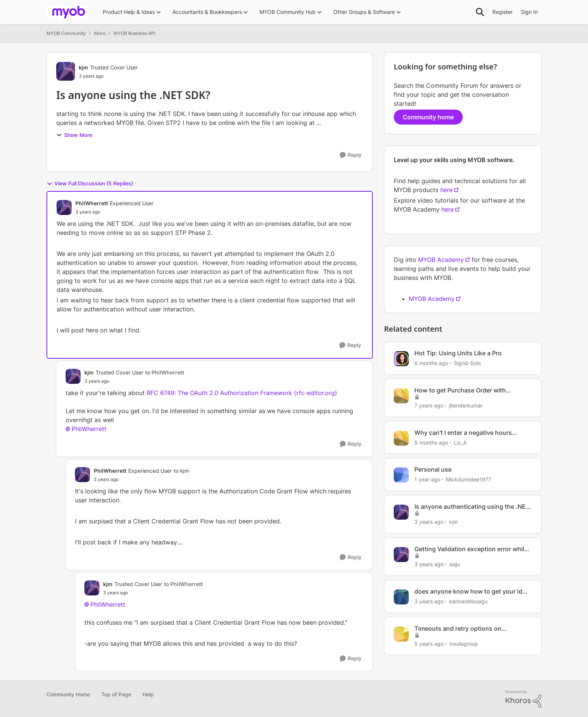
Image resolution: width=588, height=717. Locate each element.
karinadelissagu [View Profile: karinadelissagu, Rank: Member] (468, 601)
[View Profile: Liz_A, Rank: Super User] (401, 438)
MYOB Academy (441, 260)
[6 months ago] (431, 363)
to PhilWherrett (165, 372)
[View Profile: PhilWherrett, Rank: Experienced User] (64, 207)
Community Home (68, 694)
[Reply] (351, 155)
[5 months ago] (431, 442)
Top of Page (116, 694)
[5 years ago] (429, 643)
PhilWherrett (89, 429)
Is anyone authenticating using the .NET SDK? (472, 507)
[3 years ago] (429, 522)
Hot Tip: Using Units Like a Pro (458, 353)
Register (502, 12)
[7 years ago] (429, 405)
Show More (74, 135)
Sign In (529, 12)
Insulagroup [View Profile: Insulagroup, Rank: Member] (464, 643)
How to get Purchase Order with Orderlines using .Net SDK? (460, 390)
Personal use (433, 469)
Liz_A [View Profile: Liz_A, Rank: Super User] (460, 442)
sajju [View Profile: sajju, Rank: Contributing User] (455, 564)
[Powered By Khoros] (523, 699)
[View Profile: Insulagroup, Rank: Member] (401, 634)
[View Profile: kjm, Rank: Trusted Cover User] (66, 71)
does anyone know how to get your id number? (468, 591)
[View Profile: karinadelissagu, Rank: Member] (401, 597)
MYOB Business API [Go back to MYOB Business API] (134, 33)
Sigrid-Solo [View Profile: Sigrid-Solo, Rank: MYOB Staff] (467, 363)
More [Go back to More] (100, 33)
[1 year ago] (427, 479)
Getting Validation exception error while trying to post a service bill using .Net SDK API (471, 549)
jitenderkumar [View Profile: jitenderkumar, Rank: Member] (466, 405)
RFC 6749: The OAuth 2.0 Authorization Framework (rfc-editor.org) (242, 393)
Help (148, 694)
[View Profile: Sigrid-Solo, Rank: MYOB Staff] (401, 359)
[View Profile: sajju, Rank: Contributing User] (401, 555)
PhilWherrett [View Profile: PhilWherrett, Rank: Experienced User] (92, 203)
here (446, 190)
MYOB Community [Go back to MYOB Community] (66, 33)
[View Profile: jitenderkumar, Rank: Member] (401, 396)
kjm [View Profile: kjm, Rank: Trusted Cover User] (83, 67)
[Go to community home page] (67, 12)
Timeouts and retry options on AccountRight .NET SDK (458, 629)
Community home (428, 117)
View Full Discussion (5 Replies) (90, 183)
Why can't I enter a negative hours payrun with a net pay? (463, 433)
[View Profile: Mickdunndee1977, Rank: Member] (401, 475)
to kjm (181, 471)
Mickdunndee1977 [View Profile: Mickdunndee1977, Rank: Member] (469, 479)
